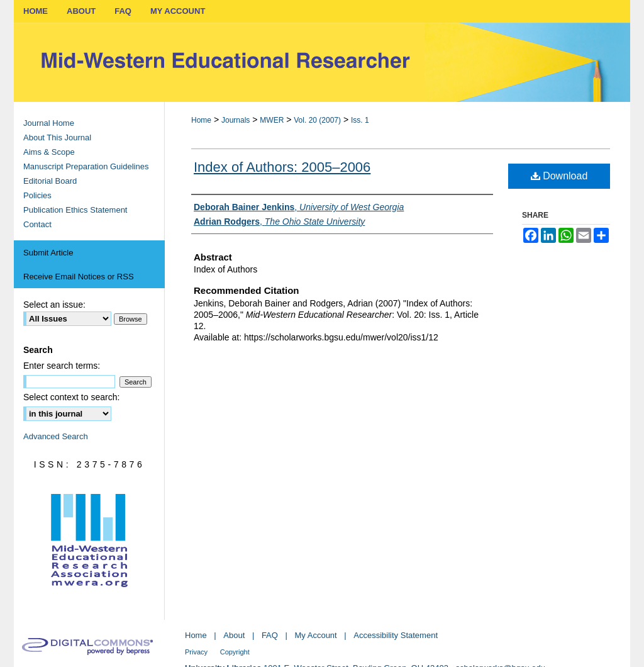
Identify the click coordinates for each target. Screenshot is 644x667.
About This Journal (57, 137)
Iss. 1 (360, 120)
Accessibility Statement (396, 635)
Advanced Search (56, 436)
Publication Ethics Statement (75, 210)
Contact (37, 224)
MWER (272, 120)
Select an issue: (54, 305)
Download (559, 176)
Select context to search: (71, 397)
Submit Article (48, 253)
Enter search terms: (62, 366)
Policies (37, 195)
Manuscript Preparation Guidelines (86, 166)
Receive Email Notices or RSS (79, 277)
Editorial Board (50, 181)
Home (201, 120)
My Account (316, 635)
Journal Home (49, 123)
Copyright (235, 652)
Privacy (196, 652)
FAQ (270, 635)
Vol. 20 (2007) (317, 120)
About (234, 635)
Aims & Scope (49, 152)
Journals (236, 120)
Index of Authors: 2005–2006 (282, 167)
